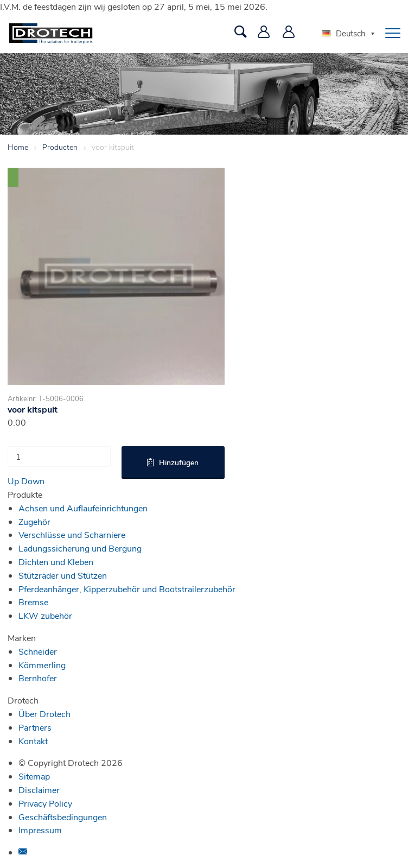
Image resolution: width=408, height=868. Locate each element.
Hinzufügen (179, 462)
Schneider (38, 651)
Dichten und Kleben (56, 562)
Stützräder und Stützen (63, 575)
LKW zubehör (45, 615)
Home (18, 147)
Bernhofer (38, 678)
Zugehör (34, 521)
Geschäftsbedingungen (63, 817)
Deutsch (344, 33)
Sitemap (34, 776)
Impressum (40, 830)
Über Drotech (44, 714)
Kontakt (33, 741)
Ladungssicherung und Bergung (80, 548)
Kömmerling (42, 665)
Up (13, 481)
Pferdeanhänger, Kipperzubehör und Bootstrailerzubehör (127, 589)
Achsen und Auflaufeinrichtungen (83, 508)
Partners (35, 727)
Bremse (33, 602)
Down (33, 481)
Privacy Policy (45, 803)
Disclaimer (39, 790)
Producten (60, 147)
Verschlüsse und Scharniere (72, 534)
